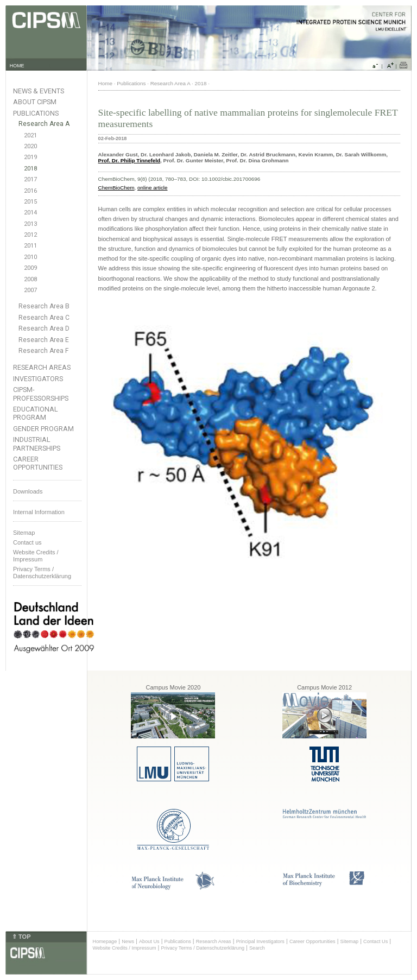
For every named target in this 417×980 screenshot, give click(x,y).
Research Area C (44, 318)
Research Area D (44, 328)
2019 (30, 157)
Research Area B (44, 306)
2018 (30, 169)
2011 (30, 246)
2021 (30, 135)
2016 (30, 191)
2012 (30, 235)
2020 (30, 146)
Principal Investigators (260, 941)
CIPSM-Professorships (41, 394)
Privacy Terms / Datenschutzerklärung (42, 573)
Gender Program (43, 429)
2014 (30, 213)
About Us (149, 941)
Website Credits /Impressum (36, 556)
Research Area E (44, 340)
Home (105, 83)
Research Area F (44, 351)
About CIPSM (35, 102)
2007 (30, 290)
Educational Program (36, 413)
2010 (30, 257)
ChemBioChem (116, 188)
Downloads (28, 491)
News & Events (39, 91)
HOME (17, 66)
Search (257, 948)
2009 (30, 268)
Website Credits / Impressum (125, 948)
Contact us (27, 542)
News (128, 941)
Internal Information (39, 512)
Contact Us (375, 941)
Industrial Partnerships (37, 444)
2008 (30, 279)
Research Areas (42, 367)
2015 (30, 202)
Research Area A (44, 124)
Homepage (105, 941)
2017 (30, 179)
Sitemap (24, 533)
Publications (36, 113)
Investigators (38, 379)
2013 (30, 224)
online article (152, 188)
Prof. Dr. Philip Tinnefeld (129, 160)
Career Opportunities (38, 463)
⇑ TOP (21, 937)
